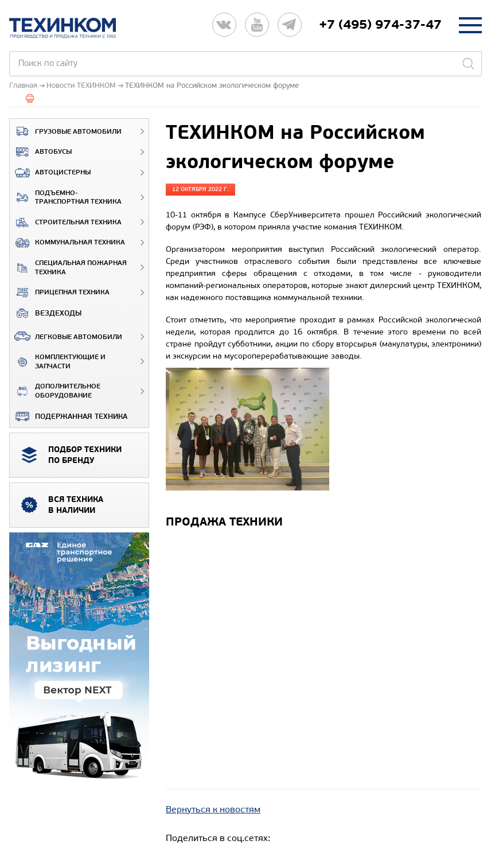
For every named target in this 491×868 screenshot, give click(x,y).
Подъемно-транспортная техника (66, 198)
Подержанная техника (69, 417)
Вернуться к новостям (213, 809)
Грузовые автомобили (66, 131)
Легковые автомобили (66, 336)
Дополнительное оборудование (55, 391)
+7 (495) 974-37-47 (380, 25)
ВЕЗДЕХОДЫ (46, 313)
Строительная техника (66, 223)
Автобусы (41, 152)
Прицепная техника (60, 293)
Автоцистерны (50, 173)
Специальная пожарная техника (68, 268)
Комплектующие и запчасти (58, 362)
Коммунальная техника (67, 243)
